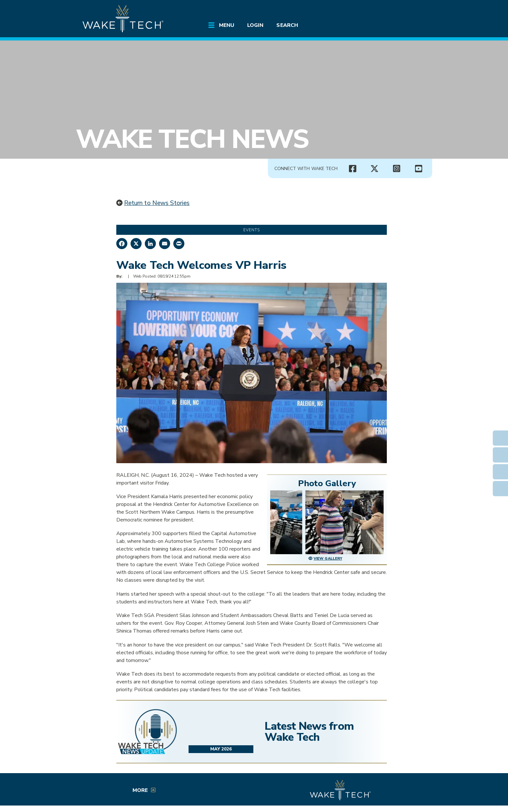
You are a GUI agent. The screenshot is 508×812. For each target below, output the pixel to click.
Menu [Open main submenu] (227, 25)
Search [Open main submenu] (287, 25)
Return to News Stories (157, 203)
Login (255, 25)
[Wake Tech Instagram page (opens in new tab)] (397, 169)
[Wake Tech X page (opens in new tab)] (375, 169)
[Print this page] (179, 244)
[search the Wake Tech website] (395, 10)
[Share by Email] (165, 244)
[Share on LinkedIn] (150, 244)
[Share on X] (136, 244)
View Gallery (328, 559)
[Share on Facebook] (122, 244)
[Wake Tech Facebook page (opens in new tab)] (352, 169)
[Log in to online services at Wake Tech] (413, 10)
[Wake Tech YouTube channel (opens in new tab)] (419, 169)
